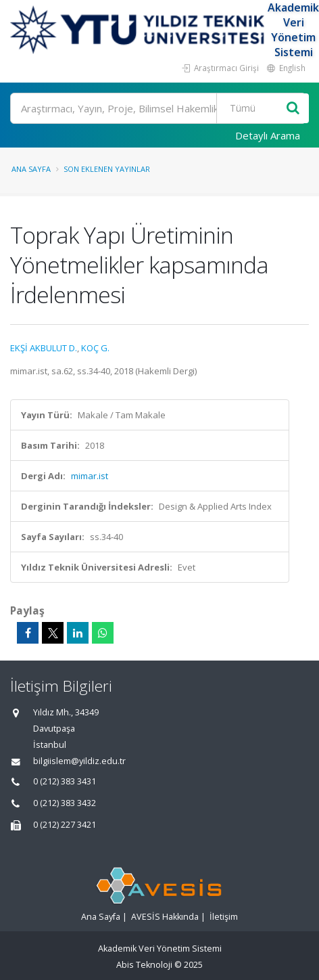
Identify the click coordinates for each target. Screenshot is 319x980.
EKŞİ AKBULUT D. (44, 348)
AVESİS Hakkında (165, 917)
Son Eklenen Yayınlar (107, 169)
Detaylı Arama (268, 135)
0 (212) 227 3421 (65, 825)
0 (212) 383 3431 (65, 781)
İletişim (224, 917)
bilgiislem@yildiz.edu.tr (79, 761)
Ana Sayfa (31, 169)
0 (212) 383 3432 (65, 803)
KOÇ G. (95, 348)
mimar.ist (90, 476)
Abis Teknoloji (144, 965)
